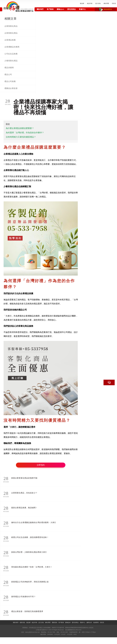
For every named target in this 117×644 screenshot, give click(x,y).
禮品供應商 (9, 68)
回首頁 (114, 3)
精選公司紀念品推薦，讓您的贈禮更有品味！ (30, 537)
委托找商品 (71, 9)
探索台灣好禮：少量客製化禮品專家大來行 (29, 552)
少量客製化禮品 (11, 61)
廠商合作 (89, 622)
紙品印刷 (90, 3)
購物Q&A (60, 9)
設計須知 (98, 3)
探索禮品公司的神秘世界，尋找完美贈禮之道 (30, 582)
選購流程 (54, 622)
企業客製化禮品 (11, 33)
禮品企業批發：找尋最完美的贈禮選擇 (27, 611)
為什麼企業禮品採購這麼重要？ (20, 128)
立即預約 (41, 465)
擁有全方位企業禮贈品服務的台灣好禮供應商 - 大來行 (34, 522)
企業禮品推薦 (10, 40)
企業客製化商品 (11, 26)
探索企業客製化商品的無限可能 (24, 478)
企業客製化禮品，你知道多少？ (24, 493)
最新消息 (22, 622)
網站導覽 (106, 3)
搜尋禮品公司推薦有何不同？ (23, 597)
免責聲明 (96, 622)
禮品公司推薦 (10, 81)
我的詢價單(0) (108, 9)
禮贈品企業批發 (11, 88)
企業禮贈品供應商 (12, 47)
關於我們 (40, 9)
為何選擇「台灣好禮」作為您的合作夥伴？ (25, 133)
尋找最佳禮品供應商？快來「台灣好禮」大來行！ (32, 567)
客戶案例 (50, 9)
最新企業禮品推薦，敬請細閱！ (24, 508)
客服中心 (82, 9)
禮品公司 (8, 74)
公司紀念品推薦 (11, 54)
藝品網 (82, 3)
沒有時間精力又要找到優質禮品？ (21, 137)
